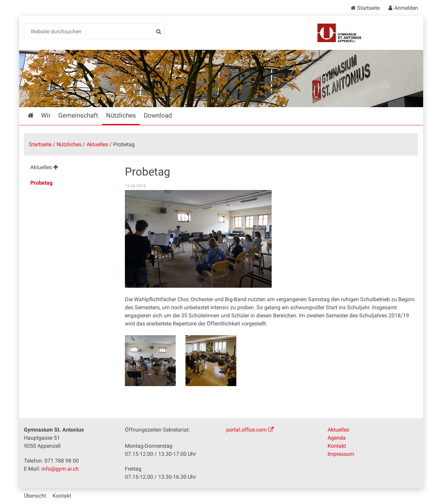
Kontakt (337, 446)
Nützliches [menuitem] (121, 115)
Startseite (368, 8)
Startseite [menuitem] (36, 115)
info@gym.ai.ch (60, 469)
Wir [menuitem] (46, 115)
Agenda (337, 438)
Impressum (341, 454)
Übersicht (35, 496)
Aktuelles (97, 144)
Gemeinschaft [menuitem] (78, 115)
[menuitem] (69, 168)
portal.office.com (246, 430)
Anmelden (406, 8)
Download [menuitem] (158, 115)
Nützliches (69, 144)
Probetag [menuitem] (41, 183)
